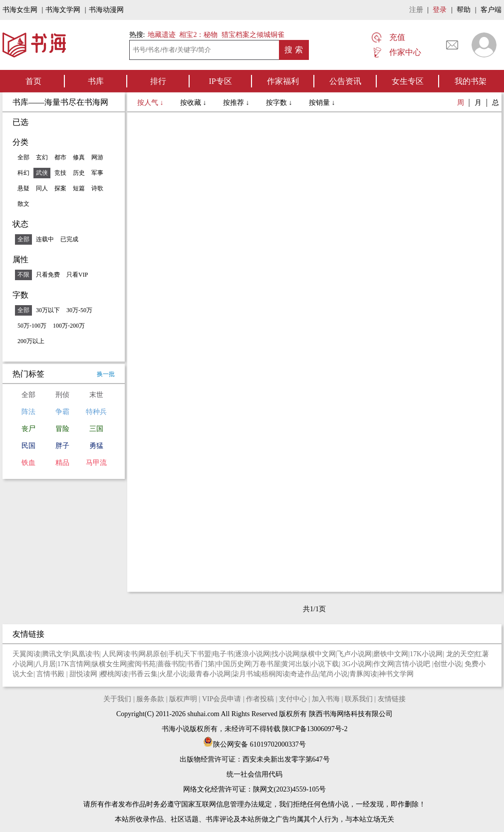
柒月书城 (246, 674)
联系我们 (359, 699)
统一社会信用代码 (254, 774)
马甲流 (96, 463)
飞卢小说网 (354, 654)
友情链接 (392, 699)
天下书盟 (197, 654)
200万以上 (31, 341)
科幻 (23, 173)
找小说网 (285, 654)
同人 (42, 188)
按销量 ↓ (322, 103)
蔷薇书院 (171, 664)
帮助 (464, 10)
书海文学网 (63, 10)
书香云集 (144, 674)
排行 (158, 81)
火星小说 (173, 674)
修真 (79, 157)
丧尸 (28, 429)
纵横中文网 (318, 654)
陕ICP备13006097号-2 (314, 729)
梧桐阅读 (275, 674)
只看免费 (48, 275)
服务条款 (150, 699)
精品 (62, 463)
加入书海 (326, 699)
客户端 (491, 10)
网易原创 (153, 654)
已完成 (69, 239)
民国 (28, 446)
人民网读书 (120, 654)
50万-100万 (32, 326)
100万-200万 (69, 326)
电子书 (223, 654)
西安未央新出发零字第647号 (286, 759)
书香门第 (201, 664)
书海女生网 (20, 10)
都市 (60, 157)
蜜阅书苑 (142, 664)
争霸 (62, 412)
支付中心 (293, 699)
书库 (96, 81)
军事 (97, 173)
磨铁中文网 (391, 654)
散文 (23, 204)
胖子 (62, 446)
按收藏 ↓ (194, 103)
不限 (23, 275)
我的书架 (471, 81)
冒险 (62, 429)
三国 (96, 429)
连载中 (45, 239)
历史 (79, 173)
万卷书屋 (266, 664)
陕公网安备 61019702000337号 (254, 744)
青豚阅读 (363, 674)
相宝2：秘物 (198, 35)
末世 (96, 395)
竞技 (60, 173)
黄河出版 (295, 664)
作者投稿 (260, 699)
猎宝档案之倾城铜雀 (253, 35)
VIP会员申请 (222, 699)
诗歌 (97, 188)
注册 (416, 10)
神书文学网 (396, 674)
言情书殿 (51, 674)
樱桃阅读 (114, 674)
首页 (33, 81)
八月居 (45, 664)
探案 (60, 188)
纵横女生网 (109, 664)
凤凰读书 (85, 654)
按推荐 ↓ (237, 103)
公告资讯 (345, 81)
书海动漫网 (106, 10)
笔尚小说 (334, 674)
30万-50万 (79, 310)
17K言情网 (74, 664)
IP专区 (220, 81)
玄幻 (42, 157)
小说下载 (325, 664)
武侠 (42, 173)
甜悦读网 (84, 674)
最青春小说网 (210, 674)
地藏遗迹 (161, 35)
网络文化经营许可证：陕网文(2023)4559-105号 (255, 789)
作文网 (384, 664)
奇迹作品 (304, 674)
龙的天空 (460, 654)
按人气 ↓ (151, 103)
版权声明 (183, 699)
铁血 (28, 463)
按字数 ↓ (280, 103)
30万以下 (48, 310)
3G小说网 (357, 664)
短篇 (79, 188)
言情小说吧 (414, 664)
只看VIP (77, 275)
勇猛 (96, 446)
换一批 (106, 374)
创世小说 (448, 664)
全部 (23, 157)
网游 (97, 157)
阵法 (28, 412)
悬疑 (23, 188)
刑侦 (62, 395)
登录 (440, 10)
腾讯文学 (56, 654)
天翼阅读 (26, 654)
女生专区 (408, 81)
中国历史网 (234, 664)
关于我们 (117, 699)
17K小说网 (426, 654)
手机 (175, 654)
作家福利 (283, 81)
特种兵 (96, 412)
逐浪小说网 (252, 654)
